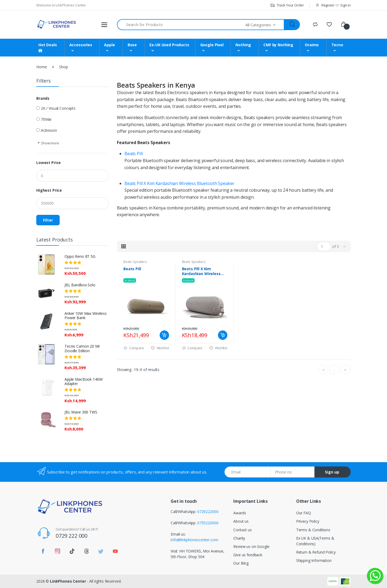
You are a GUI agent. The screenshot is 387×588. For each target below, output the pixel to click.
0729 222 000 (71, 536)
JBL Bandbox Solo (80, 285)
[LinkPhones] (56, 24)
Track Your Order (287, 5)
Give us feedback (248, 555)
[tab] (124, 246)
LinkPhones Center (68, 581)
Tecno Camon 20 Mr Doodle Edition (82, 348)
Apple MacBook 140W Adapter (83, 382)
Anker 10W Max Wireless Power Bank (86, 316)
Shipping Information (314, 560)
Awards (240, 513)
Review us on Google (251, 546)
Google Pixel (212, 45)
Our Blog (241, 563)
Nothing (243, 45)
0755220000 (208, 523)
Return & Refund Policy (316, 552)
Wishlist (160, 348)
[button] (265, 25)
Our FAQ (304, 513)
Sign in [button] (345, 5)
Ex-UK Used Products (169, 45)
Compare (134, 348)
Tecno (337, 45)
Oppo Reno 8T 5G (80, 256)
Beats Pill (134, 154)
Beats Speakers (135, 262)
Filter (48, 220)
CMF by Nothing (278, 45)
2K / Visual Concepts (58, 108)
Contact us (243, 530)
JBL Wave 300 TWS (81, 412)
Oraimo (312, 45)
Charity (239, 538)
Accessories (81, 45)
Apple (109, 45)
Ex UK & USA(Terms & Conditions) (315, 541)
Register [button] (328, 5)
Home (42, 67)
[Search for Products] (181, 25)
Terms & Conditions (313, 530)
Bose (132, 45)
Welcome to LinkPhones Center (61, 5)
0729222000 (208, 512)
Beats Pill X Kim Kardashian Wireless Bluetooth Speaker (179, 183)
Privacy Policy (308, 521)
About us (241, 521)
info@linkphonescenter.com (194, 540)
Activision (49, 130)
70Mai (46, 119)
